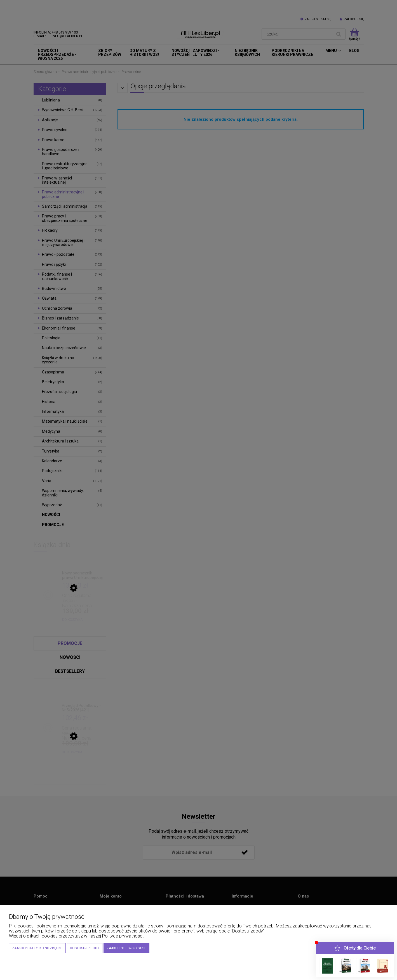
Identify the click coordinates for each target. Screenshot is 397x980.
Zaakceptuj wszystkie (126, 948)
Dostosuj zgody (85, 948)
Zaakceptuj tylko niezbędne (37, 948)
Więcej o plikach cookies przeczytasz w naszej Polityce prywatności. (77, 936)
